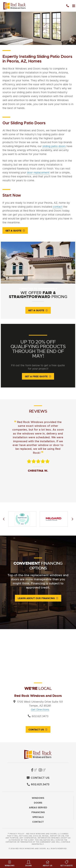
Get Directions (40, 710)
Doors (38, 803)
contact (58, 207)
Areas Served (38, 808)
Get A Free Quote (36, 376)
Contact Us (36, 730)
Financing (38, 812)
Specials (38, 817)
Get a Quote (13, 231)
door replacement (38, 173)
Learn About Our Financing (36, 598)
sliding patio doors (54, 146)
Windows (38, 798)
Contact (38, 822)
